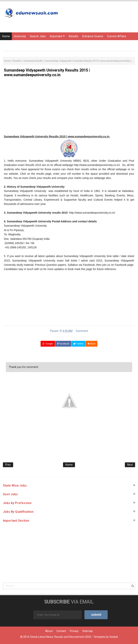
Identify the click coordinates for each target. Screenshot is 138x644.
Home (6, 36)
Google (48, 344)
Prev (8, 465)
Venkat (114, 637)
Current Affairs (117, 36)
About (49, 631)
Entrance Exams (93, 36)
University (20, 36)
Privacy (74, 631)
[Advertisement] (69, 107)
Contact (61, 631)
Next (130, 465)
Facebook (63, 344)
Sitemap (88, 631)
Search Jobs (38, 36)
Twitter (78, 344)
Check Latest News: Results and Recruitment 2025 (61, 637)
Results (73, 36)
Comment (82, 331)
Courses (7, 44)
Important (57, 36)
